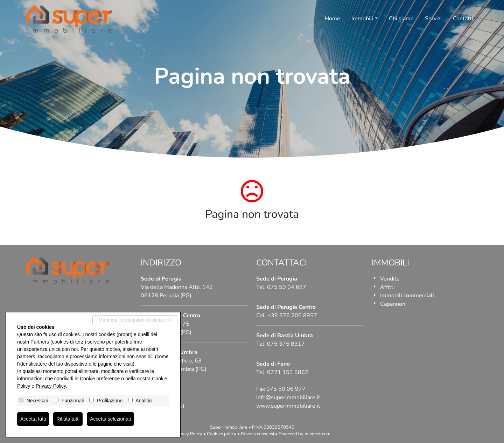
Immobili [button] (362, 19)
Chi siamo (401, 19)
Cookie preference (100, 379)
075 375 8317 (286, 344)
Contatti (463, 19)
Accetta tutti (33, 419)
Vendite (390, 279)
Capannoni (393, 304)
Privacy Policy (188, 434)
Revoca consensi (257, 434)
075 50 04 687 (287, 287)
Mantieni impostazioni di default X (135, 320)
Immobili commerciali (407, 296)
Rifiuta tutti (68, 419)
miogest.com (317, 434)
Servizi (433, 19)
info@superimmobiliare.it (288, 397)
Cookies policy (222, 434)
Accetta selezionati (110, 419)
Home (332, 19)
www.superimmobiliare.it (288, 406)
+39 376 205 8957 (292, 316)
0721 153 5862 (288, 372)
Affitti (387, 287)
